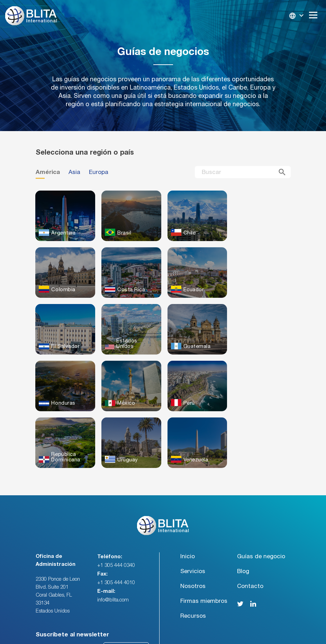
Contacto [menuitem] (250, 529)
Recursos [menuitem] (193, 559)
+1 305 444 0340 (116, 509)
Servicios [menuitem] (193, 514)
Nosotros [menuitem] (193, 529)
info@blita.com (113, 543)
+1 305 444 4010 (116, 526)
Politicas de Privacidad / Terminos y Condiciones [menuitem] (246, 632)
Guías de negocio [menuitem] (261, 500)
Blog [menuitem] (243, 514)
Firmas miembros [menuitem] (204, 544)
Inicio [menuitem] (188, 500)
